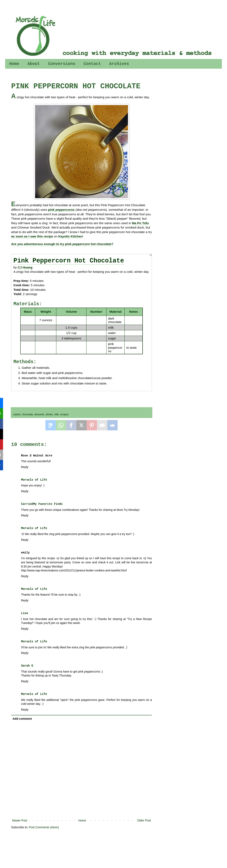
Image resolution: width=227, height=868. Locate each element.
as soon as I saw (24, 236)
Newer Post (20, 820)
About (34, 64)
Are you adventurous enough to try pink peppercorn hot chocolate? (62, 244)
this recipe (45, 236)
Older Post (144, 820)
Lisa (25, 613)
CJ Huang (25, 267)
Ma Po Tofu (140, 223)
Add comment (22, 719)
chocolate (27, 414)
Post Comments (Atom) (44, 827)
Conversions (62, 64)
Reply (25, 467)
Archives (119, 64)
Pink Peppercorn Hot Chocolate (69, 261)
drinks (49, 414)
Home (14, 64)
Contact (92, 64)
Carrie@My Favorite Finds (42, 504)
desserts (39, 414)
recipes (64, 414)
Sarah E (27, 666)
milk (56, 414)
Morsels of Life (34, 480)
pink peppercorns (61, 210)
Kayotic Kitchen (70, 236)
